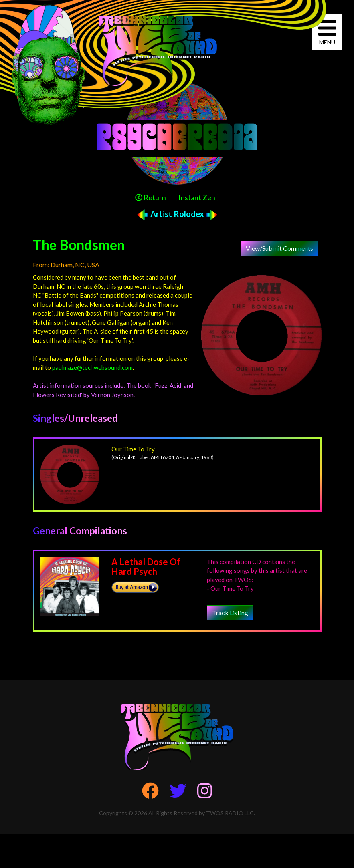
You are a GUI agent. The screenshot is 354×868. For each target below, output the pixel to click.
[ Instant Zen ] (197, 197)
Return (151, 197)
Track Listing (230, 613)
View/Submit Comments (279, 248)
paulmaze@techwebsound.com (92, 367)
